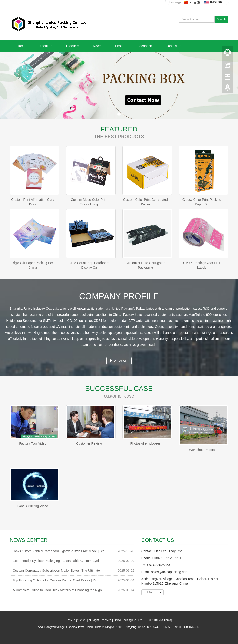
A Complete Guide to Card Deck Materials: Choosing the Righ (57, 590)
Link (150, 592)
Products (73, 46)
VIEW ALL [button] (119, 361)
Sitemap (167, 620)
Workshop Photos (202, 450)
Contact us (174, 46)
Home (21, 46)
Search (221, 19)
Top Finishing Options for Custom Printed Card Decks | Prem (57, 580)
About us (46, 46)
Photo (119, 46)
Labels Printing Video (33, 506)
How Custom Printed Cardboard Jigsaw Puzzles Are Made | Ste (59, 551)
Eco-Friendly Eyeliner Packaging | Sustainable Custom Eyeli (56, 561)
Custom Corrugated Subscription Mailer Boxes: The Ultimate (56, 571)
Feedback (144, 46)
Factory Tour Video (33, 443)
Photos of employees (145, 443)
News (97, 46)
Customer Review (89, 443)
